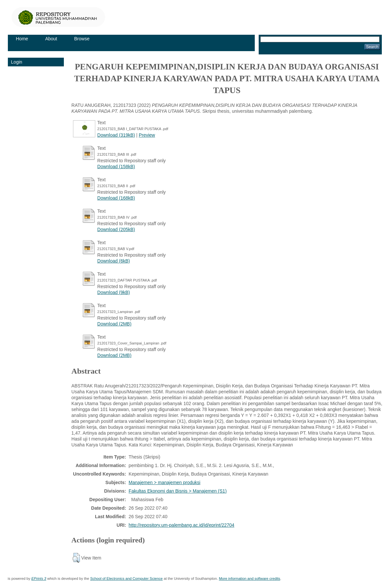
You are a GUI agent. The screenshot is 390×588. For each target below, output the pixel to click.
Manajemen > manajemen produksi (165, 482)
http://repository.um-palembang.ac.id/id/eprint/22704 (182, 525)
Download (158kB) (116, 167)
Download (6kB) (114, 261)
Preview (147, 135)
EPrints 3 (39, 578)
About (51, 39)
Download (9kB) (114, 292)
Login (17, 62)
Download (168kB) (116, 198)
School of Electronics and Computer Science (126, 578)
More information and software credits (249, 578)
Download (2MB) (114, 324)
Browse (82, 39)
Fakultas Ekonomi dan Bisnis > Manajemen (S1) (178, 491)
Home (22, 39)
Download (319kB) (116, 135)
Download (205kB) (116, 229)
